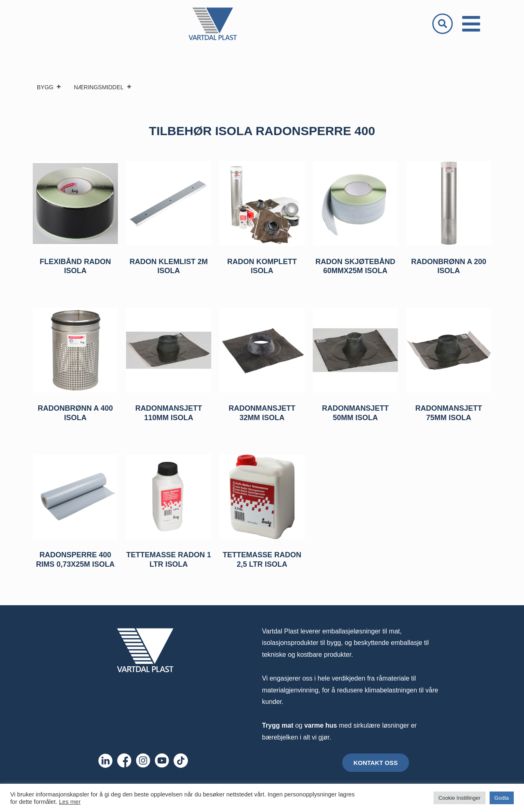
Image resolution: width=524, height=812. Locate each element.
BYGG (49, 87)
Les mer (70, 802)
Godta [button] (502, 798)
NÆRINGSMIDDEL (103, 87)
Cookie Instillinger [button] (460, 798)
